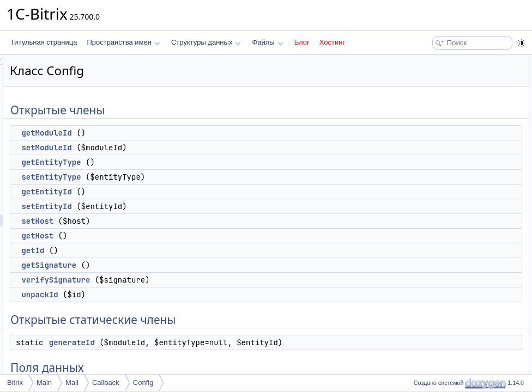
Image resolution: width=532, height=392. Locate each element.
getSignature (185, 265)
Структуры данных (206, 42)
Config (143, 382)
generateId (208, 342)
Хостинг (332, 42)
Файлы (267, 42)
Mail (72, 382)
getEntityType (187, 162)
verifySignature (192, 280)
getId (169, 250)
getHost (174, 236)
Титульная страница (44, 42)
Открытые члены (436, 61)
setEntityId (183, 206)
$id (424, 336)
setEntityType (187, 177)
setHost (174, 221)
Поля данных (430, 241)
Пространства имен (123, 42)
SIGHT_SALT (439, 253)
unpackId (176, 295)
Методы (422, 372)
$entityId (431, 324)
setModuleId (183, 148)
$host (427, 348)
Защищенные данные (443, 289)
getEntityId (183, 192)
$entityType (436, 313)
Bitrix (15, 382)
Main (44, 382)
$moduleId (434, 301)
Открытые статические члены (456, 217)
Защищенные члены (442, 265)
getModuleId (183, 133)
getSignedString (442, 277)
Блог (302, 42)
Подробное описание (443, 360)
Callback (106, 382)
